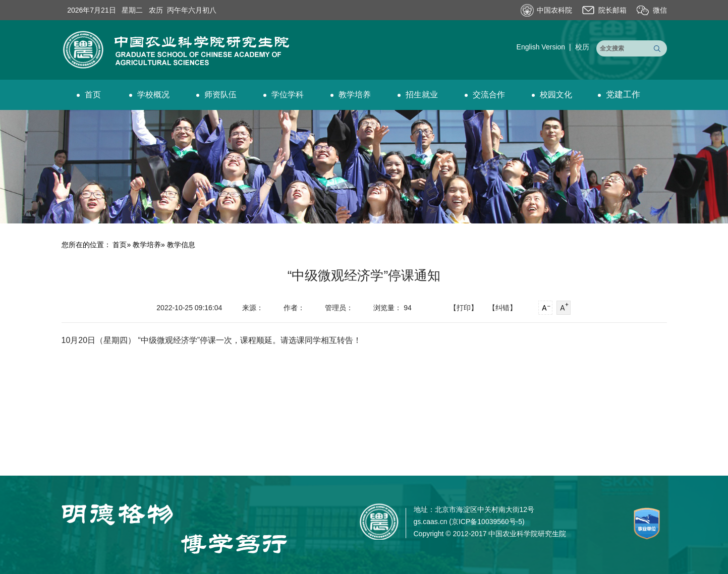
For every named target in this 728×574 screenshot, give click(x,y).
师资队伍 (216, 95)
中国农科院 (554, 10)
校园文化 (552, 95)
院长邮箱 (612, 10)
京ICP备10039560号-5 (487, 522)
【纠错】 (502, 308)
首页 (89, 95)
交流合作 (485, 95)
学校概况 (149, 95)
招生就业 (418, 95)
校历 (582, 47)
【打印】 (464, 308)
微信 (660, 10)
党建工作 (619, 95)
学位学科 (284, 95)
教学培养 (351, 95)
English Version (541, 47)
